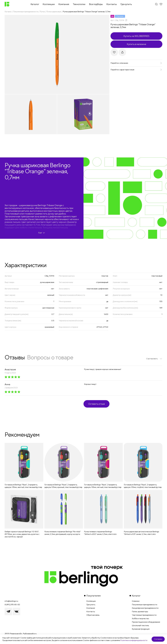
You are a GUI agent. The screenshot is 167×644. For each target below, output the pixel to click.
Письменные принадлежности (26, 12)
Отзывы (15, 357)
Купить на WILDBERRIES (136, 36)
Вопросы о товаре (50, 357)
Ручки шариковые (54, 12)
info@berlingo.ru (11, 601)
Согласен (158, 639)
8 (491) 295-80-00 (12, 605)
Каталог (8, 12)
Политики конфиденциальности (134, 640)
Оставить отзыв (96, 404)
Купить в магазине (136, 44)
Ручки (42, 12)
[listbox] (154, 359)
